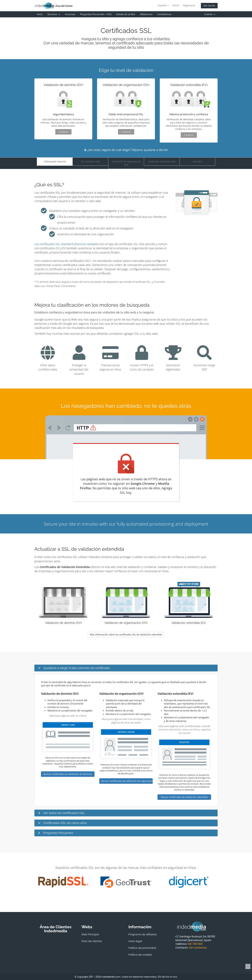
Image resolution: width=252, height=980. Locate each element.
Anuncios (70, 14)
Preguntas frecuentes (58, 833)
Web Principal (90, 934)
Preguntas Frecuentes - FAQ (96, 14)
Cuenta (210, 14)
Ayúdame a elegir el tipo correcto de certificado (76, 668)
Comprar (63, 132)
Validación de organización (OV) (126, 163)
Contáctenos (164, 14)
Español (163, 5)
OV (58, 248)
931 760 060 (195, 944)
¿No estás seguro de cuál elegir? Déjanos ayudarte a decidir (126, 150)
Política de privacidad (142, 948)
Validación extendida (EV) (162, 161)
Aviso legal (135, 941)
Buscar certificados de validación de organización (127, 781)
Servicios (54, 14)
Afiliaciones (146, 14)
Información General (55, 161)
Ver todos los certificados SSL (64, 813)
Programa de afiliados (143, 934)
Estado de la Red (126, 14)
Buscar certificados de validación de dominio (68, 774)
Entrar (176, 5)
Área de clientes (92, 941)
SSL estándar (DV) (90, 161)
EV (64, 248)
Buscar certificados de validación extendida (184, 797)
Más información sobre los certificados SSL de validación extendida (126, 635)
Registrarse (189, 5)
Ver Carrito (209, 6)
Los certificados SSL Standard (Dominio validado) (67, 244)
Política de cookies (140, 955)
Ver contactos (198, 948)
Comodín (197, 161)
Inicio (40, 14)
